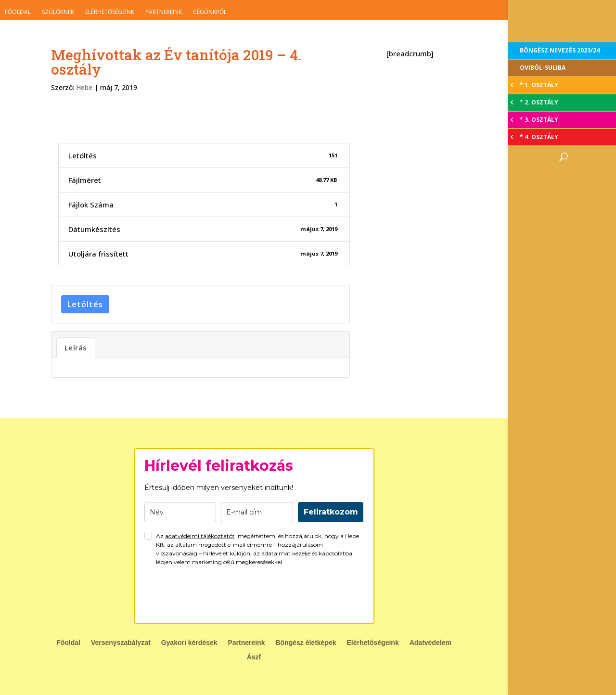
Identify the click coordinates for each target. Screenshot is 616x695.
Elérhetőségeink (110, 12)
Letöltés (85, 304)
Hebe (84, 87)
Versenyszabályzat (121, 643)
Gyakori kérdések (189, 643)
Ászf (254, 657)
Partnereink (164, 12)
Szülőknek (58, 12)
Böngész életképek (306, 643)
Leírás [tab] (76, 347)
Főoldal (18, 12)
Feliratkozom (331, 512)
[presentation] (218, 595)
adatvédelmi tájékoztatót (200, 536)
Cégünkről (210, 12)
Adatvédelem (430, 643)
